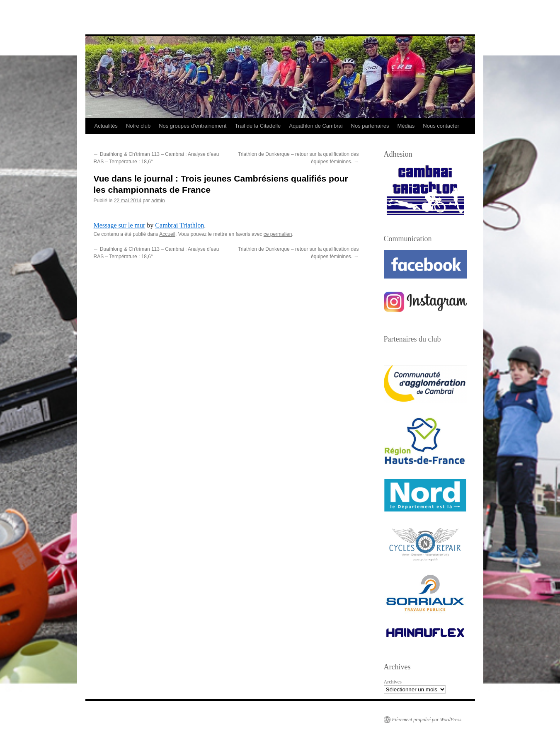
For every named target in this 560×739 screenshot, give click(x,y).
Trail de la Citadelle (258, 126)
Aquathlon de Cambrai (316, 126)
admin (158, 201)
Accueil (167, 234)
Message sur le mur (120, 225)
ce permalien (278, 234)
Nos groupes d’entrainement (193, 126)
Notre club (138, 126)
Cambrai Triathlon (179, 225)
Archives (393, 682)
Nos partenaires (370, 126)
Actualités (106, 126)
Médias (406, 126)
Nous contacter (441, 126)
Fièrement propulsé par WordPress (427, 720)
